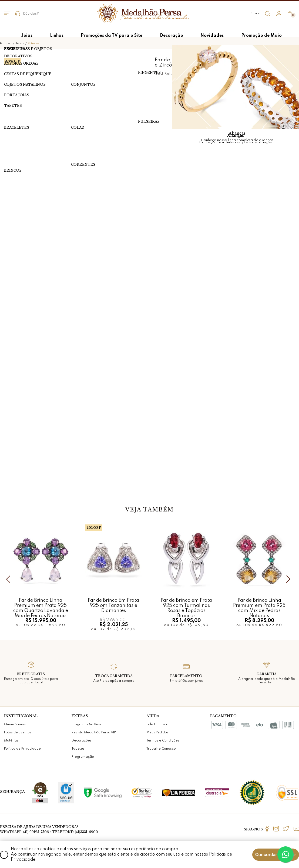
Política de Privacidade (22, 749)
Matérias (11, 741)
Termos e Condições (163, 741)
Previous (9, 579)
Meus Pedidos (157, 733)
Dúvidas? (27, 14)
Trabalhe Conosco (161, 749)
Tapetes (78, 749)
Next (290, 579)
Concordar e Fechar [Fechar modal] (276, 855)
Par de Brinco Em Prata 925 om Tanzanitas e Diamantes (113, 605)
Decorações (82, 741)
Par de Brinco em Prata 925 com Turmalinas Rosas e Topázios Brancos (186, 605)
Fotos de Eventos (18, 733)
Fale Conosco (157, 724)
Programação (83, 757)
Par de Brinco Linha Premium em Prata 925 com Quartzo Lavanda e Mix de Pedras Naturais (41, 605)
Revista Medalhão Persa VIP (94, 733)
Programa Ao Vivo (86, 724)
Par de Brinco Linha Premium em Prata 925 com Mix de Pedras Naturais (259, 605)
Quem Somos (15, 724)
